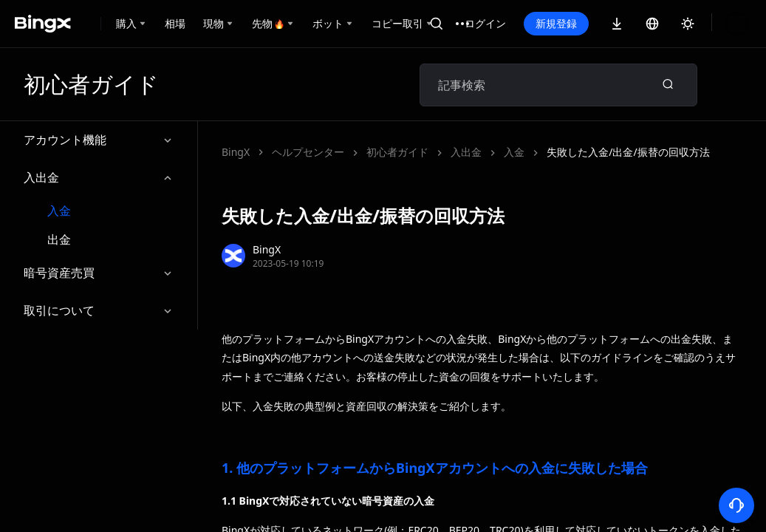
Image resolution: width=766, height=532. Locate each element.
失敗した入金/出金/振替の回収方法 (448, 152)
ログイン (485, 23)
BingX (236, 152)
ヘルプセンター (308, 152)
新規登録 (556, 23)
